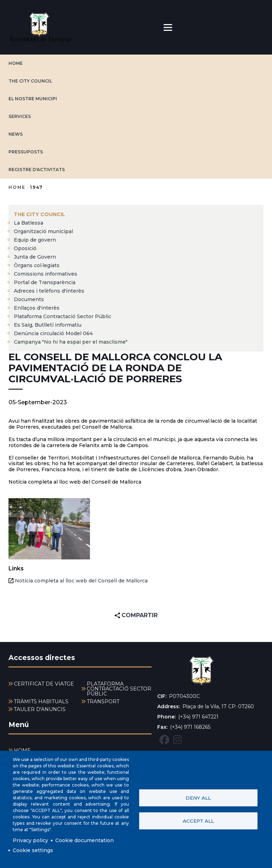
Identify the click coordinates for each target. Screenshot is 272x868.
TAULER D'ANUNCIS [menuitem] (40, 709)
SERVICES (20, 116)
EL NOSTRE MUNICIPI (33, 99)
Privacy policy (30, 840)
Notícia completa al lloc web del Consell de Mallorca (81, 581)
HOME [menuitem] (22, 750)
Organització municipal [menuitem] (43, 231)
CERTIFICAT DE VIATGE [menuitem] (44, 684)
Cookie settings (33, 850)
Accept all (198, 821)
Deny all (198, 798)
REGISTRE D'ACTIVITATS (37, 170)
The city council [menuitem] (39, 214)
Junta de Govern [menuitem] (35, 257)
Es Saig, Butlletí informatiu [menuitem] (48, 325)
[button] (49, 529)
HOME (16, 63)
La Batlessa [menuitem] (29, 223)
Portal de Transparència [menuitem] (45, 282)
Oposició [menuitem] (25, 248)
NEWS (16, 134)
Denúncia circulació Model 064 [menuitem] (53, 333)
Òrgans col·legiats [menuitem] (37, 265)
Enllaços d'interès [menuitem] (37, 308)
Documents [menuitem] (29, 299)
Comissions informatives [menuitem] (46, 274)
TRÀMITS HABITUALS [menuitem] (41, 701)
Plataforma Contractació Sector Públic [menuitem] (63, 316)
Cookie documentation (84, 840)
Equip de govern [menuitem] (35, 240)
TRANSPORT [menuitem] (103, 701)
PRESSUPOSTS (26, 152)
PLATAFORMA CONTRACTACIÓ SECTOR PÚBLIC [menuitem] (119, 689)
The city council (30, 81)
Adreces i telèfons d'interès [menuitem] (49, 291)
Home (17, 187)
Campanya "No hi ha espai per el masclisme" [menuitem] (71, 342)
